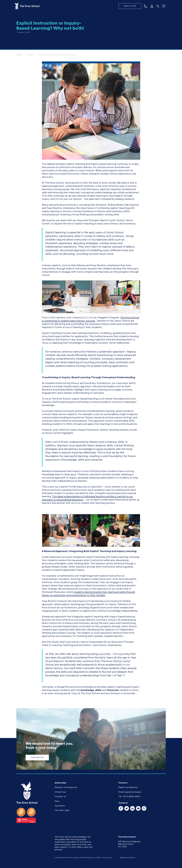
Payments (60, 806)
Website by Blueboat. (128, 857)
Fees (57, 801)
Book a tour (130, 6)
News (31, 55)
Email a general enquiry (130, 792)
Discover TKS (37, 757)
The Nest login (62, 810)
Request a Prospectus (66, 787)
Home (19, 55)
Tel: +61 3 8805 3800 (129, 796)
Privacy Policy (107, 857)
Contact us (60, 796)
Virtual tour (60, 792)
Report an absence (128, 787)
